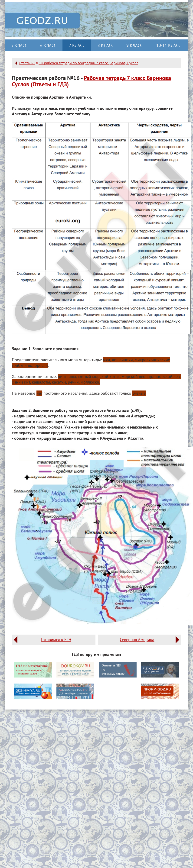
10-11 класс (168, 45)
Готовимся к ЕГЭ (56, 640)
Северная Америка (137, 640)
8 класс (106, 45)
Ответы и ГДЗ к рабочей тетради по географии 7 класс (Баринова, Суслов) (79, 63)
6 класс (48, 45)
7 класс (77, 45)
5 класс (19, 45)
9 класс (134, 45)
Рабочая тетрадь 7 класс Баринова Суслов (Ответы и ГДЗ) (91, 81)
